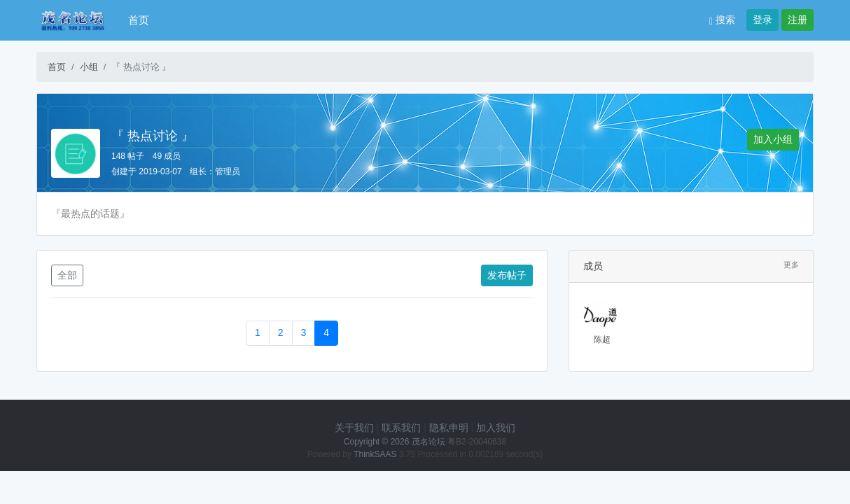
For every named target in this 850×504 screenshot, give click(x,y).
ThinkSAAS (375, 454)
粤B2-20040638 (477, 442)
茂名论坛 (429, 442)
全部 (67, 275)
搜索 (722, 20)
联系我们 (401, 428)
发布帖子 (507, 275)
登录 (762, 20)
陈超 (602, 339)
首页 (139, 20)
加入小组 (773, 139)
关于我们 (354, 428)
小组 (89, 67)
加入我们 (496, 428)
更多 (791, 265)
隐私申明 (449, 428)
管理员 (228, 171)
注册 (797, 20)
